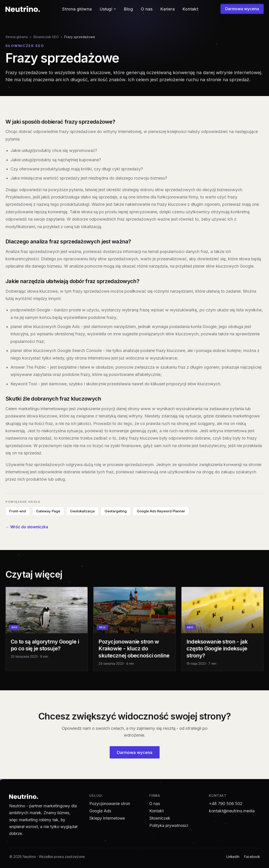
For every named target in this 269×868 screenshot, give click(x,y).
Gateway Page (48, 511)
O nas (147, 9)
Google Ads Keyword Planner (161, 511)
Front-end (18, 511)
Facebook (252, 857)
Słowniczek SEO (46, 37)
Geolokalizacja (82, 511)
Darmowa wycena (242, 9)
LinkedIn (233, 857)
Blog (128, 9)
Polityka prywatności (169, 825)
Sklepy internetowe (107, 818)
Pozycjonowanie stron (110, 804)
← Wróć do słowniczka (27, 527)
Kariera (167, 9)
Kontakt (190, 9)
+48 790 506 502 (226, 804)
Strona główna (77, 9)
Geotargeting (116, 511)
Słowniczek (160, 818)
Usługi (108, 9)
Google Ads (100, 811)
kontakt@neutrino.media (232, 811)
